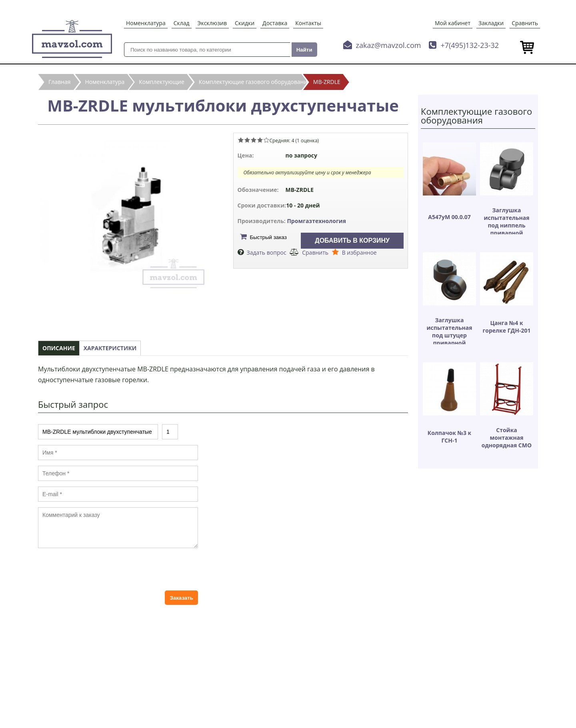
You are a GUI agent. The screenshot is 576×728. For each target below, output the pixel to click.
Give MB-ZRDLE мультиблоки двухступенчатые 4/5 (260, 140)
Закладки (491, 23)
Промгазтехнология (316, 221)
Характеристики (110, 348)
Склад (182, 23)
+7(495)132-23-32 (470, 45)
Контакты (308, 23)
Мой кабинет (453, 23)
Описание (59, 348)
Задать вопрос (267, 252)
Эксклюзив (212, 23)
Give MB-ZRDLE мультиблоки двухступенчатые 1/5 (241, 140)
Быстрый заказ (268, 237)
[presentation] (99, 569)
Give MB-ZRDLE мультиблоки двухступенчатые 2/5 (247, 140)
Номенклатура (146, 23)
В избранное (359, 252)
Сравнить (525, 23)
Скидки (245, 23)
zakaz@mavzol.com (389, 45)
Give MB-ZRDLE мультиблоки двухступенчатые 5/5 (266, 140)
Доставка (275, 23)
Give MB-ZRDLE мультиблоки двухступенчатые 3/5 (254, 140)
